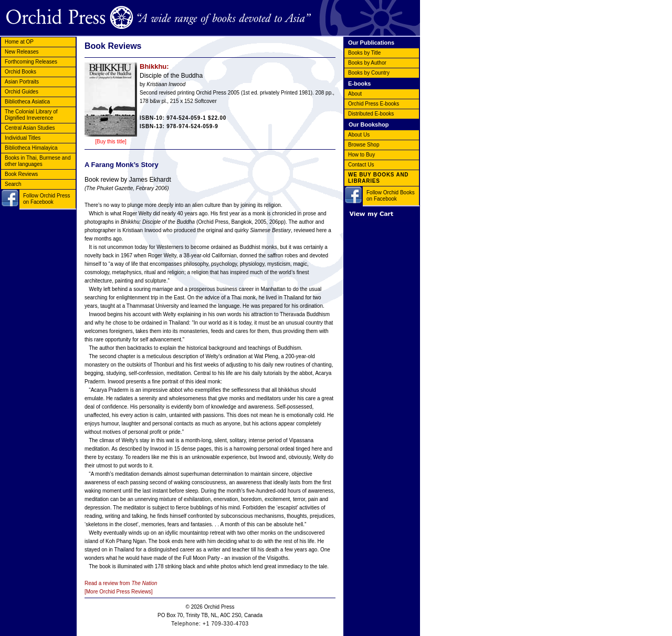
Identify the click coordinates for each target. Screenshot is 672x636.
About (355, 94)
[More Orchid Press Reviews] (118, 592)
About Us (359, 135)
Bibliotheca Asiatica (27, 102)
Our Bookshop (369, 124)
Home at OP (19, 42)
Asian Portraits (22, 82)
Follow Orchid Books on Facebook (391, 196)
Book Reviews (21, 174)
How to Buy (361, 155)
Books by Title (364, 53)
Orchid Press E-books (374, 104)
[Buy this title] (111, 142)
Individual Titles (23, 138)
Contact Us (361, 165)
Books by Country (369, 73)
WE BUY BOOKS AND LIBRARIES (378, 178)
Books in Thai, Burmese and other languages (38, 161)
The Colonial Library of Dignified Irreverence (31, 115)
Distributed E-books (371, 114)
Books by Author (367, 63)
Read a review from (121, 583)
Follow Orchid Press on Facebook (46, 199)
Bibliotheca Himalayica (31, 148)
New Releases (22, 52)
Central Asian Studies (30, 128)
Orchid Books (20, 72)
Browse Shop (364, 145)
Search (13, 184)
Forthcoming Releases (31, 62)
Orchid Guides (22, 92)
